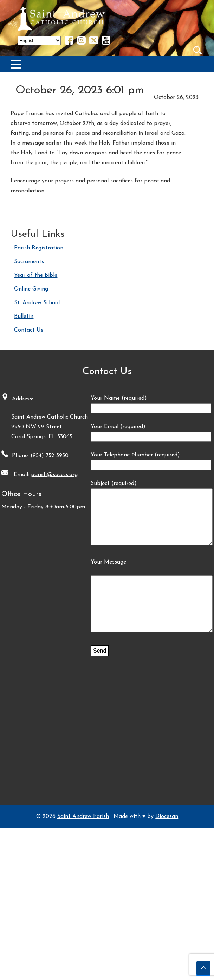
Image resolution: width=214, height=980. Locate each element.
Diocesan (167, 968)
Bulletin (24, 316)
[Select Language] (39, 41)
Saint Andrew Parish (83, 968)
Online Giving (31, 289)
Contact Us (29, 330)
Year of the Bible (36, 275)
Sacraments (29, 262)
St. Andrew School (37, 303)
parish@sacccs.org (117, 475)
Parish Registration (39, 248)
